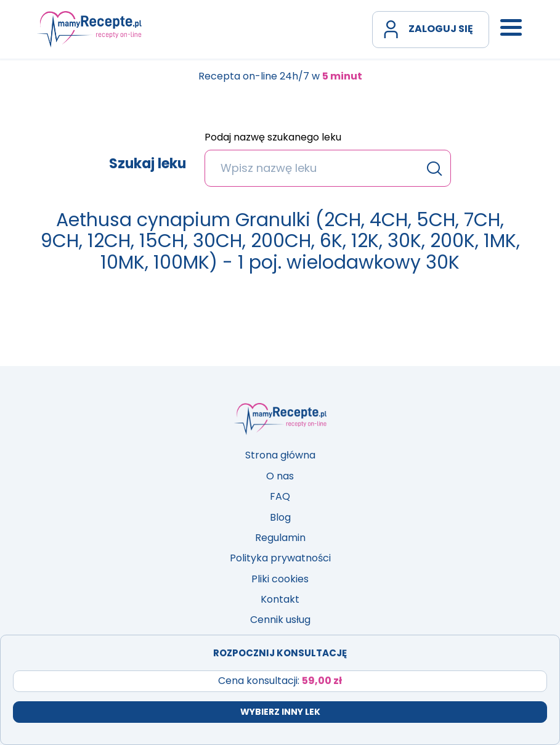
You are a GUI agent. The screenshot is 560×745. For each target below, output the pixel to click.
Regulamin (280, 538)
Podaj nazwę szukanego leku (273, 138)
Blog (280, 517)
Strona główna (280, 455)
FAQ (280, 496)
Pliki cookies (280, 579)
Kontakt (280, 599)
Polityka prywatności (280, 558)
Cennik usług (280, 620)
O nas (280, 476)
